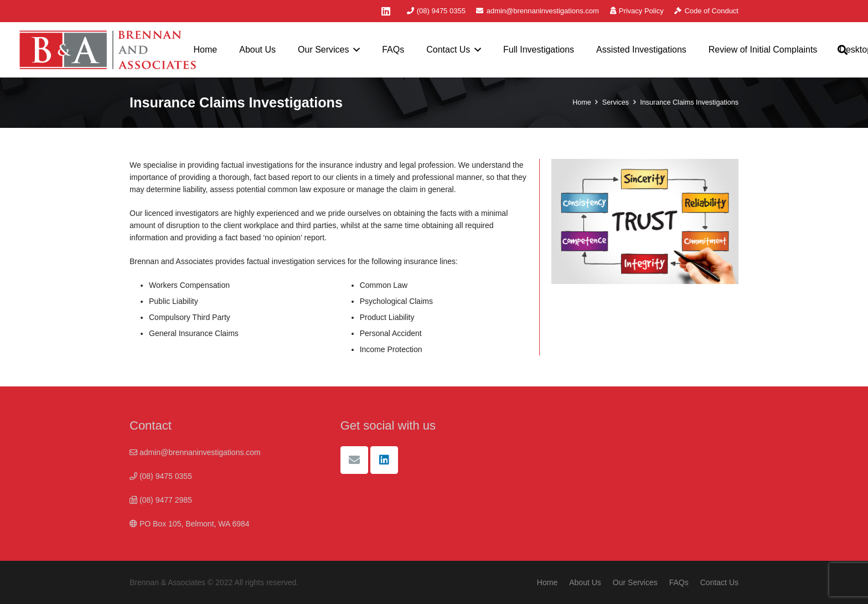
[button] (355, 50)
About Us (585, 582)
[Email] (354, 460)
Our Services (635, 582)
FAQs (679, 582)
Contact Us (719, 582)
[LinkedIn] (386, 11)
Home (547, 582)
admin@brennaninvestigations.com (195, 452)
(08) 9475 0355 (161, 476)
